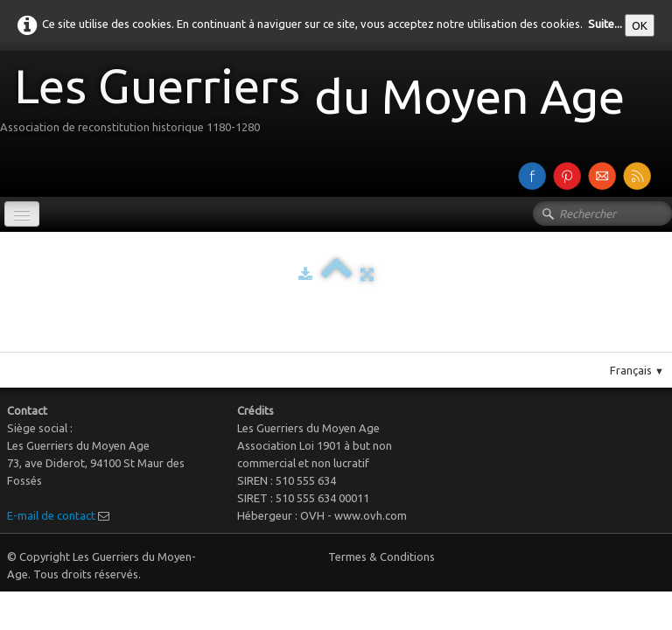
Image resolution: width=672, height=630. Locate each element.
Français (637, 370)
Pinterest (354, 345)
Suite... (605, 24)
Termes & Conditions (381, 556)
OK (640, 25)
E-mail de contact (51, 515)
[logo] (319, 104)
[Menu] (22, 214)
